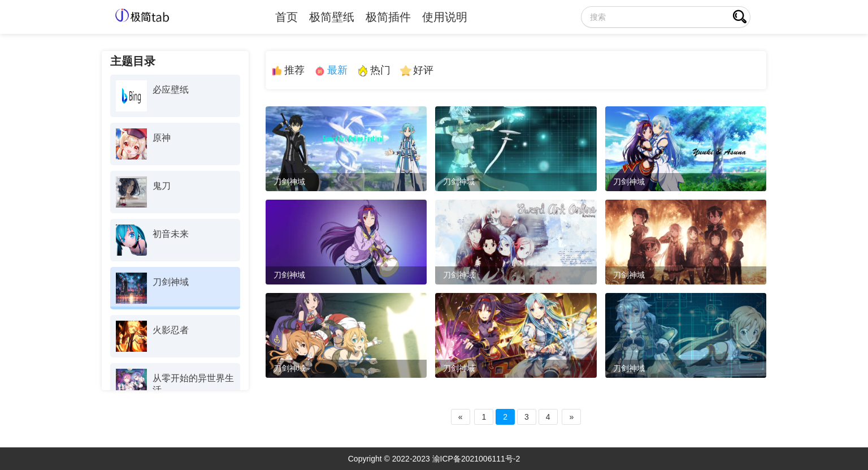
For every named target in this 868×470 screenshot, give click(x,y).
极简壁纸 (332, 17)
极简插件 (388, 17)
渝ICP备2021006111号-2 (476, 459)
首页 (287, 17)
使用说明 (445, 17)
